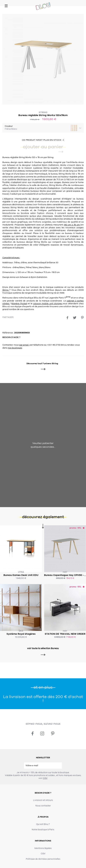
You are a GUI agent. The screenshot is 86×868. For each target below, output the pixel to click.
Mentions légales (43, 848)
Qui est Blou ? (43, 824)
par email (24, 345)
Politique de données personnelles (43, 859)
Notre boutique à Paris (43, 830)
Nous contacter (43, 806)
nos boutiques (15, 348)
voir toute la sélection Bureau (43, 648)
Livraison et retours (43, 800)
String (43, 112)
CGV (45, 778)
